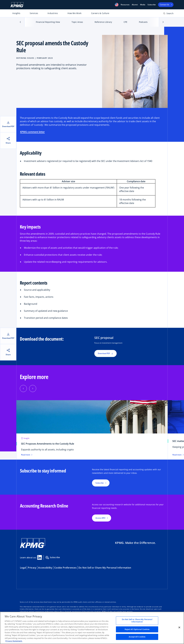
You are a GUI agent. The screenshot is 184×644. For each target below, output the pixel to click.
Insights (16, 13)
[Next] (33, 389)
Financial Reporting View (48, 22)
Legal (23, 568)
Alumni (135, 5)
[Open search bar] (168, 14)
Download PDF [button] (105, 353)
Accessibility (45, 568)
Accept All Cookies (137, 637)
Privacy (32, 568)
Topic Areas (77, 22)
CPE (125, 22)
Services (34, 13)
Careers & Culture (100, 13)
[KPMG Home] (17, 5)
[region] (92, 628)
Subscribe (152, 5)
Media (143, 5)
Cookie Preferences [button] (65, 568)
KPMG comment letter (32, 132)
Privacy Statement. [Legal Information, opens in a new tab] (14, 641)
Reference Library (103, 22)
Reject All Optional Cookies (137, 629)
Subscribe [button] (100, 483)
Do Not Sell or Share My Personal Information (105, 568)
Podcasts (143, 22)
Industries (53, 13)
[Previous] (23, 389)
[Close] (179, 628)
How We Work (74, 13)
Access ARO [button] (100, 518)
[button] (117, 5)
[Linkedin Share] (40, 557)
